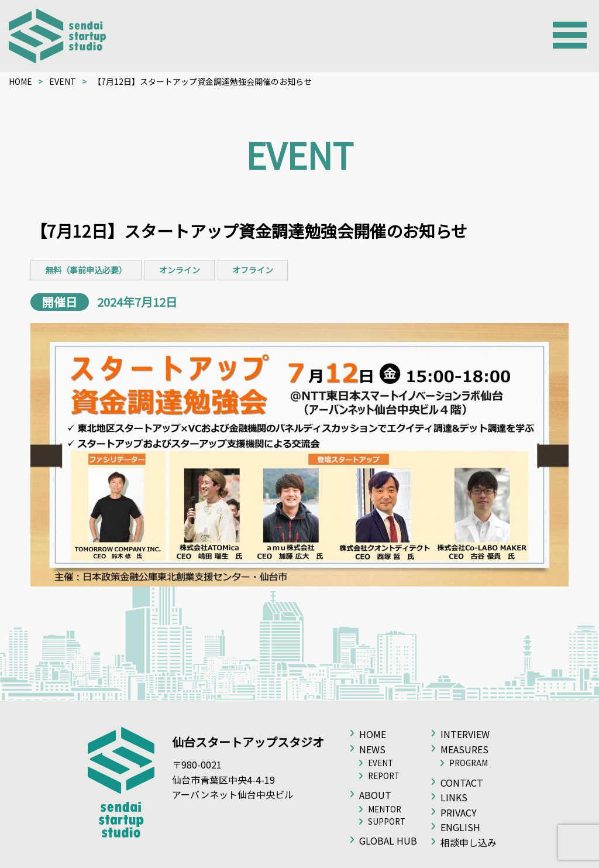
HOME (20, 81)
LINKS (454, 797)
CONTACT (462, 783)
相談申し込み (469, 842)
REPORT (384, 776)
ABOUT (375, 795)
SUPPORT (387, 821)
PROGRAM (469, 763)
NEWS (372, 749)
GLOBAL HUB (388, 840)
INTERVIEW (465, 734)
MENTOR (385, 809)
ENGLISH (460, 827)
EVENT (63, 81)
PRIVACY (459, 812)
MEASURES (464, 749)
